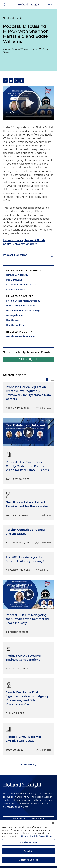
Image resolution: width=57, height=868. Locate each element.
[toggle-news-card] (47, 379)
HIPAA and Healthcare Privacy (23, 311)
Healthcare (12, 320)
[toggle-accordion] (28, 255)
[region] (28, 843)
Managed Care (14, 315)
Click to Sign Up (28, 359)
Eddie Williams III (16, 289)
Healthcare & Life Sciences (21, 336)
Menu (51, 5)
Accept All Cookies (28, 860)
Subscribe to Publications (28, 819)
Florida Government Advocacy (23, 301)
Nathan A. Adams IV (17, 275)
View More (28, 765)
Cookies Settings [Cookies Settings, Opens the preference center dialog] (28, 842)
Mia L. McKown (14, 280)
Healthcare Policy (16, 325)
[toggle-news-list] (53, 379)
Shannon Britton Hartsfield (21, 285)
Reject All (28, 851)
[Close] (53, 823)
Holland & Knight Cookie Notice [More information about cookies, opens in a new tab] (37, 836)
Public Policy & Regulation (21, 306)
